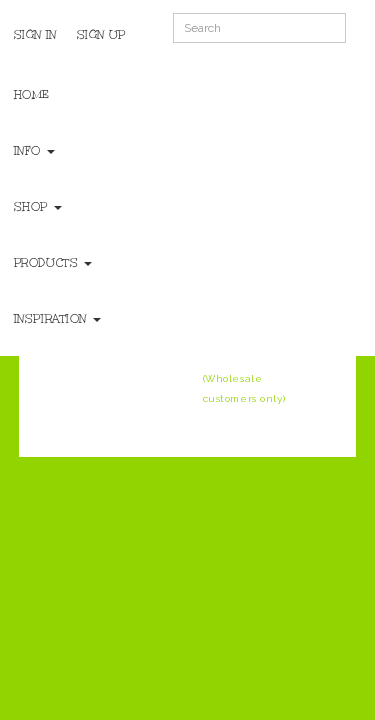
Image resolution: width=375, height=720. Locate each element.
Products (53, 263)
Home (32, 95)
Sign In (35, 35)
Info (34, 151)
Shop (38, 207)
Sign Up (101, 35)
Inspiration (57, 319)
